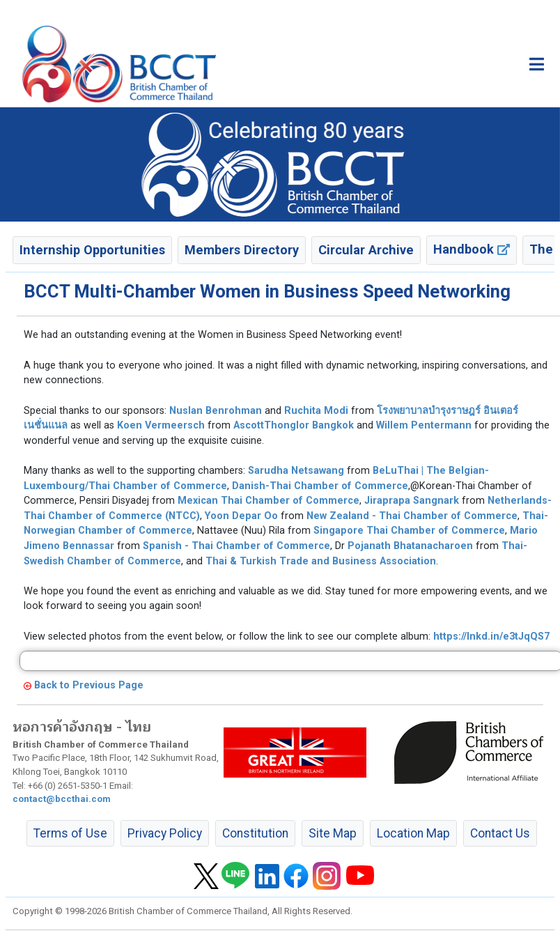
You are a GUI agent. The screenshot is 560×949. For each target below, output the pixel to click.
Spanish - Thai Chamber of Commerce (236, 546)
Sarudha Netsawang (296, 471)
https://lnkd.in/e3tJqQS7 (491, 636)
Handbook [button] (472, 249)
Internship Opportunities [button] (92, 250)
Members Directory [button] (242, 250)
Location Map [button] (413, 833)
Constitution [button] (255, 833)
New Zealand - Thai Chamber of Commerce (412, 516)
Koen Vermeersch (161, 425)
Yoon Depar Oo (241, 516)
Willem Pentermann (424, 425)
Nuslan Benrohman (216, 411)
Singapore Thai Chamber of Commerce (409, 531)
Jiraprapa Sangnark (412, 501)
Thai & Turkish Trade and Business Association (321, 561)
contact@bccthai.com (62, 799)
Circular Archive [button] (366, 250)
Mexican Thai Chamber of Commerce (269, 501)
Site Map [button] (333, 833)
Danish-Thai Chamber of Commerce (320, 486)
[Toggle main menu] (537, 64)
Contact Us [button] (500, 833)
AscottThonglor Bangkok (294, 425)
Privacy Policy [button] (165, 833)
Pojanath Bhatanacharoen (410, 546)
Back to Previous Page (89, 685)
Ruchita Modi (316, 411)
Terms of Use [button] (70, 833)
